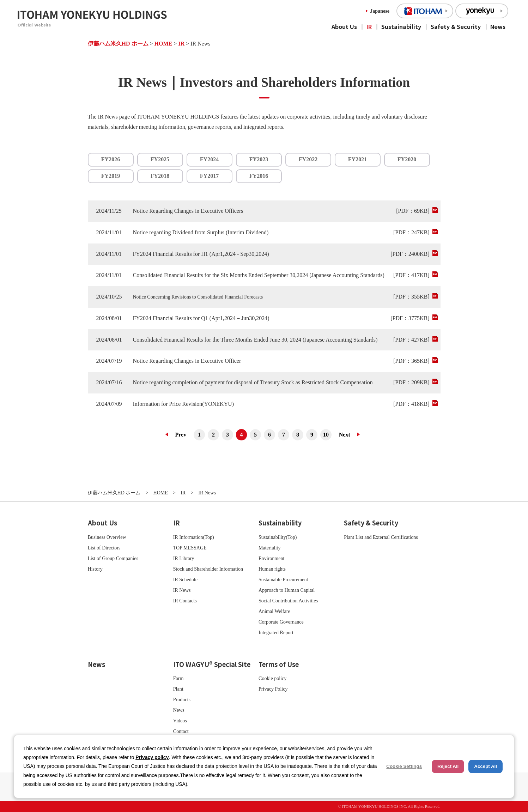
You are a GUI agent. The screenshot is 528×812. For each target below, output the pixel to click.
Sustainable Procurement (283, 579)
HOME (163, 44)
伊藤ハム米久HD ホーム (118, 44)
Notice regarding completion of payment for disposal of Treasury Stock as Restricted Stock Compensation (253, 382)
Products (182, 699)
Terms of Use (279, 664)
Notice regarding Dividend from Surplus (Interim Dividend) (201, 232)
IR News (182, 590)
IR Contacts (185, 601)
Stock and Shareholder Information (208, 569)
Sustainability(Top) (278, 537)
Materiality (270, 548)
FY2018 (160, 176)
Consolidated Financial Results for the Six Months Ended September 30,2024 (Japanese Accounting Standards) (259, 275)
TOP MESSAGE (190, 548)
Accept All (485, 766)
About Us (344, 26)
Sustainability (401, 26)
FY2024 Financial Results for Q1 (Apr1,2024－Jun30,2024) (201, 318)
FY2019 (111, 176)
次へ (347, 435)
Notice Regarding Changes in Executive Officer (187, 361)
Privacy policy (152, 757)
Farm (178, 678)
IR (369, 26)
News (498, 26)
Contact (181, 731)
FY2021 (357, 159)
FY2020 (407, 159)
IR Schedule (185, 579)
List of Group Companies (113, 558)
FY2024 (209, 159)
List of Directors (104, 548)
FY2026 (111, 159)
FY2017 (209, 176)
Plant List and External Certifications (381, 537)
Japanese (380, 11)
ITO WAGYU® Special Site (212, 664)
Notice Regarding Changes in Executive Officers (188, 211)
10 (326, 435)
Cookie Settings (404, 766)
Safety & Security (456, 26)
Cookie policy (272, 678)
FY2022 (308, 159)
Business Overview (107, 537)
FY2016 (259, 176)
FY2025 (160, 159)
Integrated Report (276, 632)
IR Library (184, 558)
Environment (272, 558)
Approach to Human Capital (287, 590)
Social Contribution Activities (288, 601)
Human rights (272, 569)
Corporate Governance (281, 622)
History (95, 569)
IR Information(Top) (194, 537)
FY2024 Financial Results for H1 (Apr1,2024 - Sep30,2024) (201, 254)
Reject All (448, 766)
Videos (180, 721)
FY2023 (259, 159)
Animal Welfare (274, 611)
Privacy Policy (273, 689)
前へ (178, 435)
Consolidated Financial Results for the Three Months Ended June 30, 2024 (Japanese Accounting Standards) (255, 340)
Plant (178, 689)
